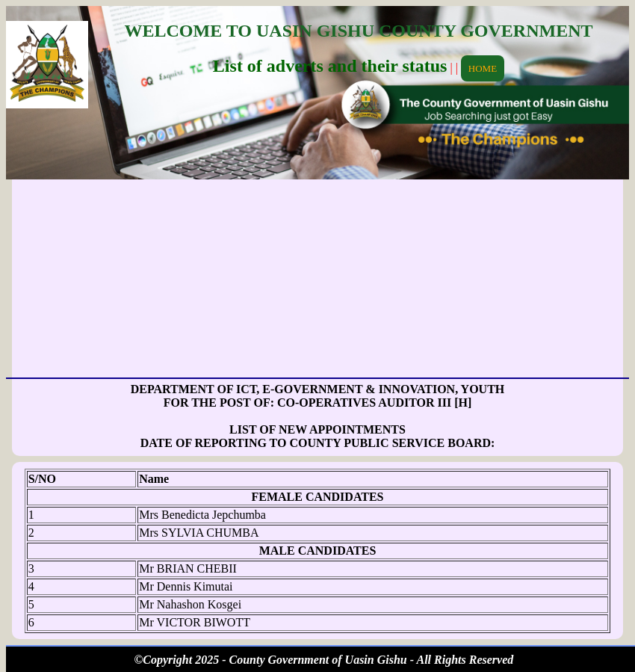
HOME (483, 68)
